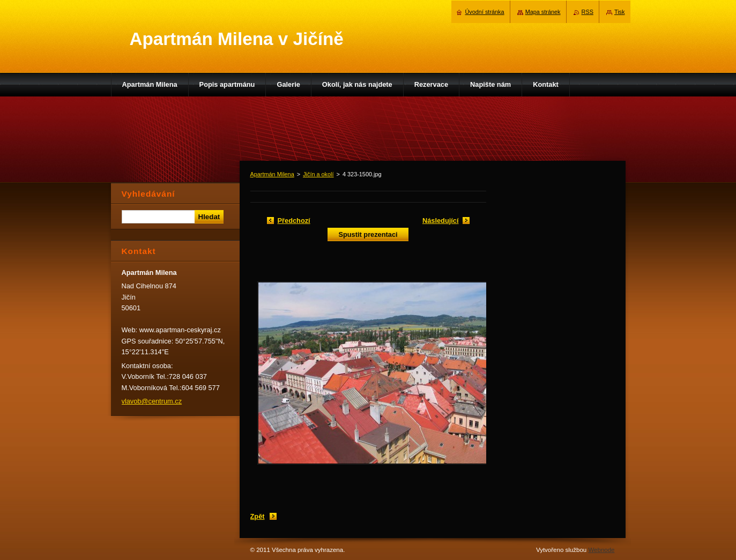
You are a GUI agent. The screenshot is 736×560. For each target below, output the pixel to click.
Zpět (258, 516)
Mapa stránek (543, 12)
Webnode (601, 550)
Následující (441, 221)
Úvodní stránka (484, 12)
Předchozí (294, 221)
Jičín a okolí (318, 174)
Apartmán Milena (272, 174)
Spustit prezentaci (368, 234)
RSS (588, 12)
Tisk (620, 12)
